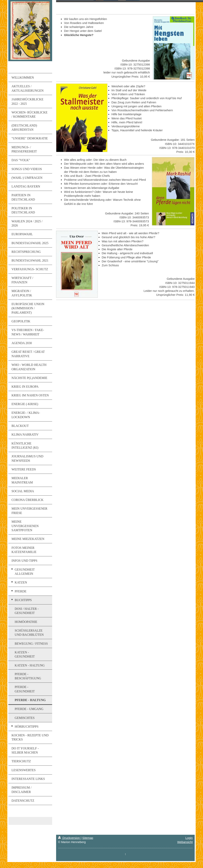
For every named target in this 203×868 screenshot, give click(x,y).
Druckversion (69, 838)
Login (189, 838)
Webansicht (185, 842)
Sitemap (88, 838)
